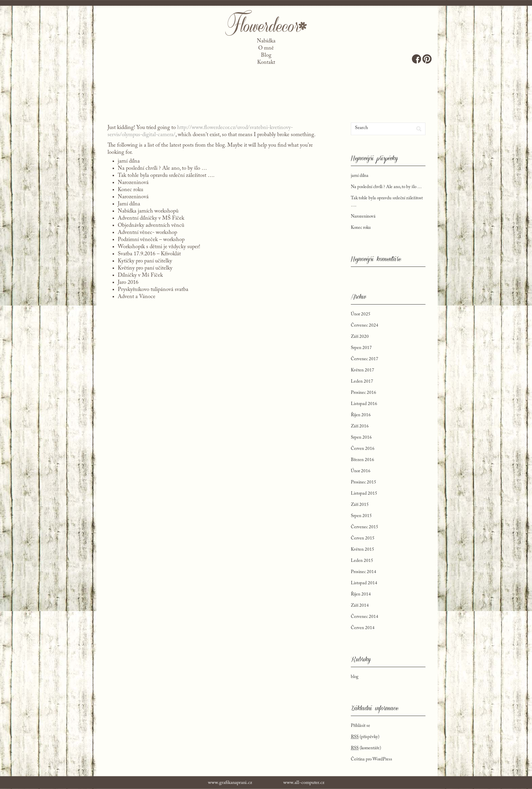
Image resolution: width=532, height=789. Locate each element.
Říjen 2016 (361, 415)
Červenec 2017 (365, 359)
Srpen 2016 (361, 437)
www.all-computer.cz (304, 783)
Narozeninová (133, 183)
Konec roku (130, 190)
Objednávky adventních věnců (151, 225)
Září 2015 (360, 505)
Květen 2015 (363, 549)
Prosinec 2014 (364, 572)
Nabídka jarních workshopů (148, 211)
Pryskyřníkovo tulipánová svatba (153, 290)
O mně (266, 48)
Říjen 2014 (361, 594)
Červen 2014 (363, 628)
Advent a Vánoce (137, 297)
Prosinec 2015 (364, 482)
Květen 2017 (363, 370)
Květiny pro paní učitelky (145, 268)
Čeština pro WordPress (372, 759)
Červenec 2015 (365, 527)
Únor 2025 (361, 314)
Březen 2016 (363, 460)
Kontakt (266, 62)
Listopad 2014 (364, 583)
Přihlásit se (360, 726)
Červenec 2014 (365, 617)
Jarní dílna (129, 204)
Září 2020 (360, 337)
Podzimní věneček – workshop (151, 240)
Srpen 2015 (361, 516)
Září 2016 (360, 426)
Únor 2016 (361, 471)
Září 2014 (360, 605)
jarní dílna (129, 161)
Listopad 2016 (364, 404)
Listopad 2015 (364, 493)
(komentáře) (366, 748)
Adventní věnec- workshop (147, 233)
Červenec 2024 (365, 325)
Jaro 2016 (128, 282)
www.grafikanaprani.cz (230, 783)
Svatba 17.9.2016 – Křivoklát (149, 254)
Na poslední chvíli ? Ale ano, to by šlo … (162, 168)
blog (355, 677)
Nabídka (266, 41)
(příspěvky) (365, 737)
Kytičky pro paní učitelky (145, 261)
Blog (266, 55)
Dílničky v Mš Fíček (140, 275)
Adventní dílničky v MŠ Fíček (151, 218)
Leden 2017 (362, 381)
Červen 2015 (363, 538)
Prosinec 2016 (364, 393)
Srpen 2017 (361, 348)
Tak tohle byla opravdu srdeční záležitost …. (166, 176)
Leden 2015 (362, 561)
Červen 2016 (363, 449)
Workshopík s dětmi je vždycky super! (159, 247)
